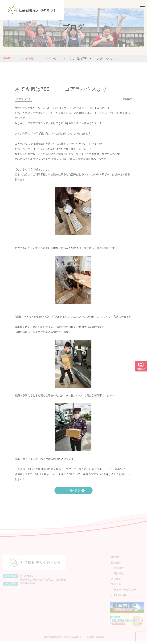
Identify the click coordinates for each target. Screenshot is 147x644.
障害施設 (120, 572)
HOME (7, 59)
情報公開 (118, 587)
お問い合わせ (120, 597)
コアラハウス (23, 99)
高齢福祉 (120, 577)
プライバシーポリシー (126, 592)
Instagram (141, 366)
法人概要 (118, 582)
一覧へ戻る (73, 490)
